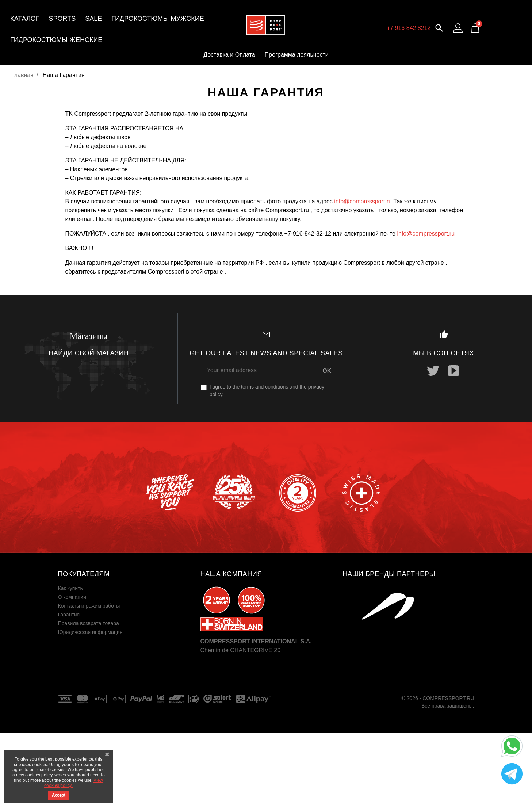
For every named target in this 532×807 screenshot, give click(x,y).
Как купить (70, 588)
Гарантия (69, 615)
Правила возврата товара (89, 623)
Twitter (433, 371)
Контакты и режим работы (89, 606)
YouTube (454, 371)
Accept (59, 795)
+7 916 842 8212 (409, 28)
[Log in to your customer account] (458, 28)
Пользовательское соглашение (95, 641)
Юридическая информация (90, 632)
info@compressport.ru (363, 201)
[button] (439, 27)
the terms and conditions (261, 387)
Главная (22, 75)
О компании (72, 597)
